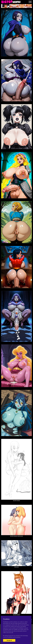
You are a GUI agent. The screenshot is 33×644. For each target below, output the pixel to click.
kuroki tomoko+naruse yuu (16, 536)
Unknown (16, 567)
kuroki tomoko (17, 501)
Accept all (9, 640)
